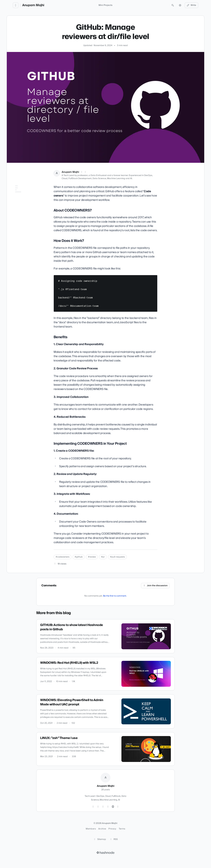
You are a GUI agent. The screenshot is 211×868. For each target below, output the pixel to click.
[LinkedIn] (85, 172)
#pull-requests (117, 557)
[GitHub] (103, 807)
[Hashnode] (118, 807)
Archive (102, 829)
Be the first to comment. (115, 596)
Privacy (112, 829)
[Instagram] (98, 807)
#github (79, 557)
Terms (122, 829)
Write (192, 5)
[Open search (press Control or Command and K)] (173, 5)
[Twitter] (93, 807)
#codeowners (62, 557)
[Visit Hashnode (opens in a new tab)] (105, 853)
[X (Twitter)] (82, 172)
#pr (103, 557)
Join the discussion (155, 586)
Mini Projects (105, 5)
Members (91, 829)
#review (92, 557)
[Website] (113, 807)
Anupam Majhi (33, 5)
